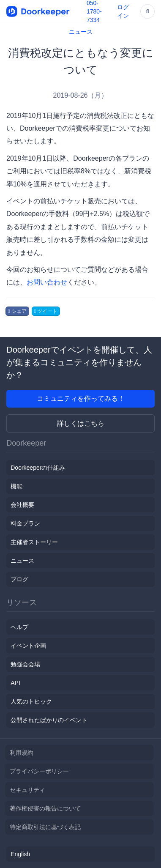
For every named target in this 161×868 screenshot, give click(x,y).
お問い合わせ (47, 282)
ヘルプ (19, 627)
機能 (16, 486)
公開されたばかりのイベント (49, 720)
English (20, 854)
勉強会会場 (25, 664)
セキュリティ (27, 790)
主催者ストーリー (34, 542)
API (15, 683)
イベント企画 (28, 646)
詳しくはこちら (81, 423)
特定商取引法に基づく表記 (45, 827)
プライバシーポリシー (39, 771)
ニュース (81, 32)
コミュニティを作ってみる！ (81, 398)
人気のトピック (31, 701)
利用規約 (22, 753)
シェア (17, 311)
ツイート (46, 311)
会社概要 (22, 505)
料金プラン (25, 523)
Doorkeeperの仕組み (38, 468)
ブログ (19, 579)
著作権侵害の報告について (45, 808)
